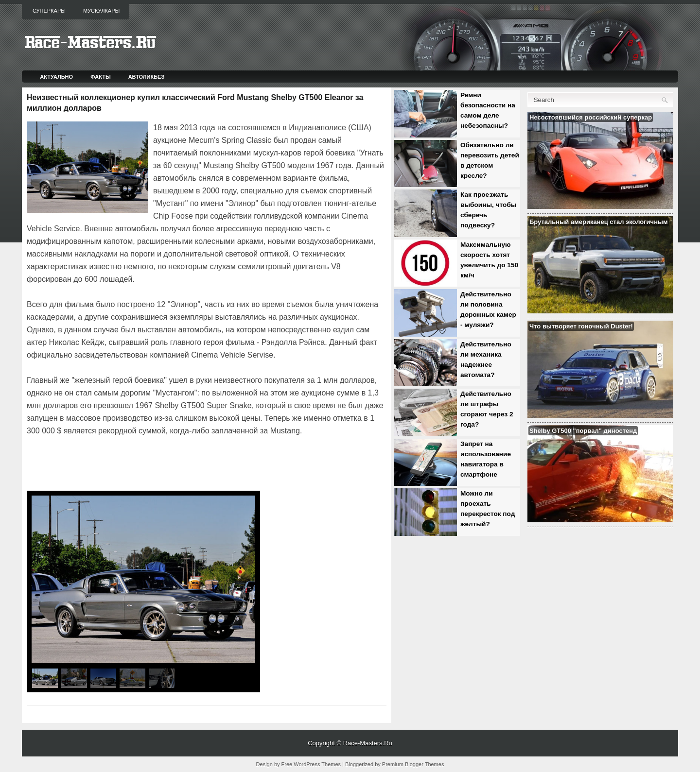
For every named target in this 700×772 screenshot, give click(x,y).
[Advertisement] (140, 464)
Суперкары (49, 11)
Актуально (56, 77)
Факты (101, 77)
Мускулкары (101, 11)
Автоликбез (147, 77)
